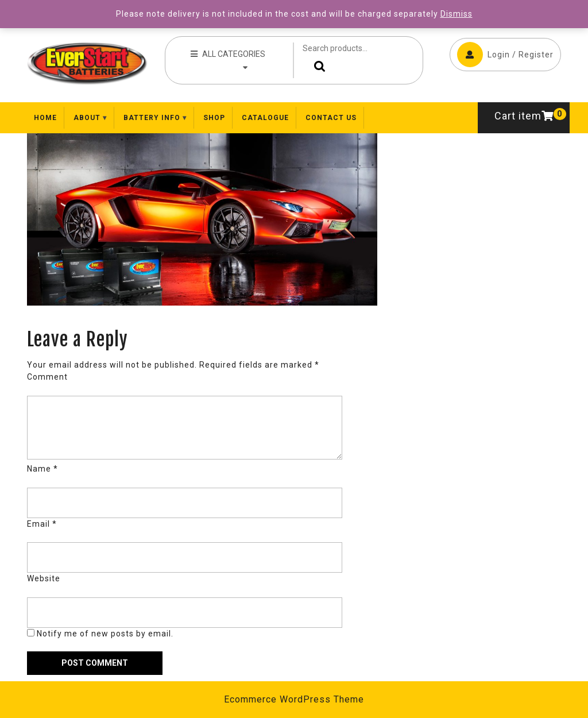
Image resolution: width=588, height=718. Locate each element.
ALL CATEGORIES (228, 60)
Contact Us (331, 118)
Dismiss (457, 14)
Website (44, 578)
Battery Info (152, 118)
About (87, 118)
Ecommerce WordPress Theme (294, 699)
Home (45, 118)
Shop (214, 118)
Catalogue (265, 118)
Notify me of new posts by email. (105, 634)
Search (317, 66)
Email (42, 524)
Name (42, 469)
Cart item (524, 116)
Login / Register (505, 55)
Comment (47, 377)
